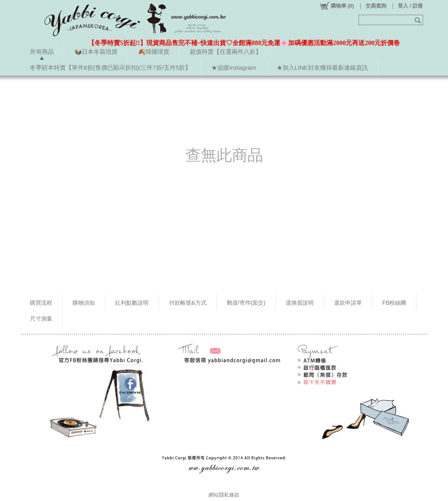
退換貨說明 (300, 303)
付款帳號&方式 (188, 303)
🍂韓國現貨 (154, 52)
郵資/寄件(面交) (246, 303)
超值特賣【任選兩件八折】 (226, 52)
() (337, 6)
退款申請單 (348, 303)
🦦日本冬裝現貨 (96, 52)
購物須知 (84, 303)
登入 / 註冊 (410, 6)
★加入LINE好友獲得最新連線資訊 (322, 68)
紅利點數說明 (132, 303)
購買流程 (41, 303)
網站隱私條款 (224, 495)
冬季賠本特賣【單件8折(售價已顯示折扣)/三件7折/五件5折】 (110, 68)
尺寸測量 (41, 319)
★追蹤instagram (234, 68)
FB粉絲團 (394, 303)
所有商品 (42, 52)
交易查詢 (376, 6)
